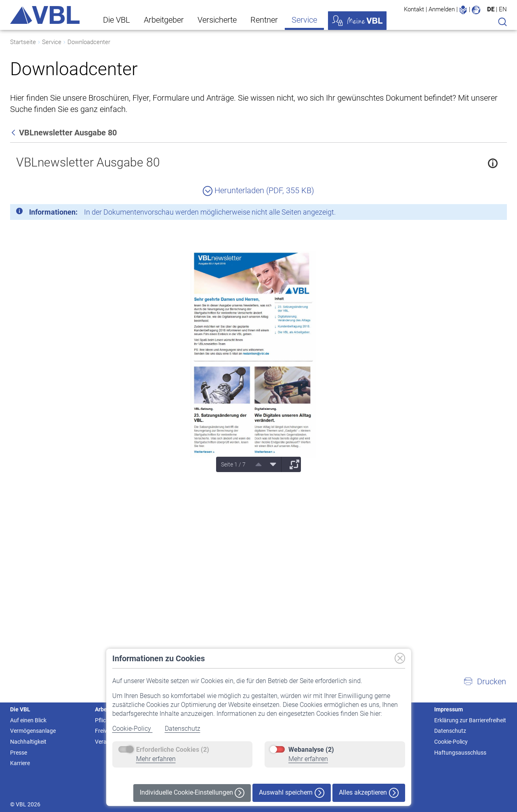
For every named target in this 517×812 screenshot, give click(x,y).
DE (491, 9)
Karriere (20, 763)
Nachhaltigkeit (28, 742)
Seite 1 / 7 (233, 464)
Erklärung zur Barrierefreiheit (470, 720)
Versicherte (217, 20)
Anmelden (442, 9)
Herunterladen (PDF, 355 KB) (258, 190)
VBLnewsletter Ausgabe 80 (88, 162)
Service (304, 20)
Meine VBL (357, 21)
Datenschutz (183, 729)
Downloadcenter (89, 42)
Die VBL (117, 20)
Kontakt (414, 9)
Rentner (264, 20)
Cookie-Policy (132, 729)
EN (503, 9)
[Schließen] (479, 213)
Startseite (23, 42)
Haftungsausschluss (460, 753)
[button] (485, 681)
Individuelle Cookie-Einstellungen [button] (192, 793)
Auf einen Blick (28, 720)
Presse (19, 753)
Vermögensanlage (33, 731)
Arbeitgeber (164, 20)
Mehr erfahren (156, 759)
